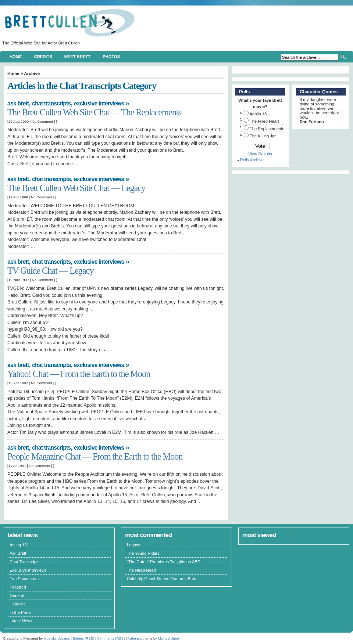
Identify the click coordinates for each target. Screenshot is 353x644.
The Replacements (267, 129)
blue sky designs (57, 638)
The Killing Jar (263, 136)
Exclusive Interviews (99, 103)
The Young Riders (143, 553)
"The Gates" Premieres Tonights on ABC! (164, 562)
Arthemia (135, 638)
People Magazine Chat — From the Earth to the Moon (95, 456)
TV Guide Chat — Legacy (50, 271)
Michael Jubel (169, 638)
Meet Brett (77, 57)
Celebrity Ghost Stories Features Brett (162, 579)
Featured (18, 587)
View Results (260, 154)
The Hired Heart (264, 121)
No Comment (42, 121)
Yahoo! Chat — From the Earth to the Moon (79, 374)
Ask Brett (18, 103)
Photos (111, 57)
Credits (43, 57)
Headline (18, 604)
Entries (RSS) (84, 638)
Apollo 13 (258, 114)
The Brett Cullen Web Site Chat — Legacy (76, 188)
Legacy (133, 545)
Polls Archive (252, 160)
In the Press (21, 612)
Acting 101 (19, 545)
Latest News (21, 621)
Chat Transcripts (51, 103)
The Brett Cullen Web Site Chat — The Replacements (94, 112)
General (17, 596)
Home (16, 57)
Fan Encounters (24, 579)
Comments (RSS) (111, 638)
